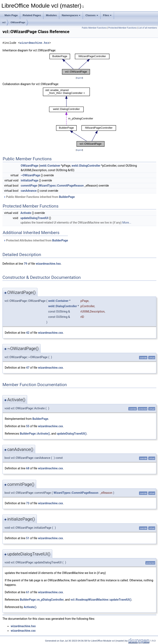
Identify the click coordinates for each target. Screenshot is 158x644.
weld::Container (50, 166)
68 (28, 468)
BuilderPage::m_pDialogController (42, 600)
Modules (51, 15)
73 (28, 503)
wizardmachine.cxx (51, 333)
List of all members (148, 28)
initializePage (30, 180)
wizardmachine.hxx (34, 43)
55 (28, 426)
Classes (92, 15)
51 (28, 538)
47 (28, 368)
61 (28, 592)
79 (26, 264)
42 (28, 333)
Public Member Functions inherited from (39, 197)
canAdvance (29, 191)
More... (127, 223)
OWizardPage (18, 22)
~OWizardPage (30, 175)
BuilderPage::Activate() (35, 434)
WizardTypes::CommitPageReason (61, 186)
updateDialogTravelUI (34, 218)
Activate (26, 213)
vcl (4, 22)
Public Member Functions (94, 28)
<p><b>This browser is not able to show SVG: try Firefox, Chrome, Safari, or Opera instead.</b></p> (79, 64)
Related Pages (32, 15)
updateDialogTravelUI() (72, 434)
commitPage (29, 186)
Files (107, 15)
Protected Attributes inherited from (36, 240)
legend (79, 78)
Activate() (30, 607)
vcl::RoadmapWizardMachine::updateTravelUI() (101, 600)
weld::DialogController (86, 166)
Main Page (11, 15)
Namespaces (71, 15)
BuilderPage (67, 197)
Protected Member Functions (122, 28)
